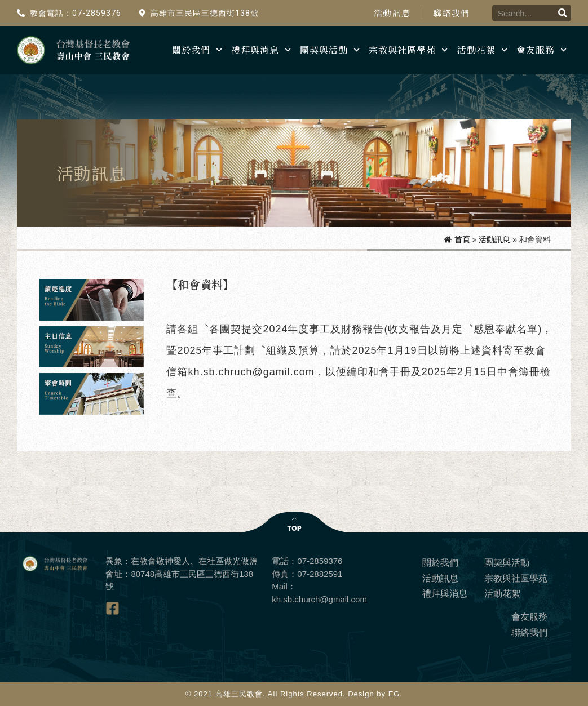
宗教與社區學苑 (408, 50)
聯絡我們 (451, 13)
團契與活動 (330, 50)
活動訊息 (392, 13)
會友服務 (541, 50)
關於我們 (197, 50)
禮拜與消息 (261, 50)
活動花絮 (482, 50)
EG (394, 694)
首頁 (462, 239)
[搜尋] (563, 13)
